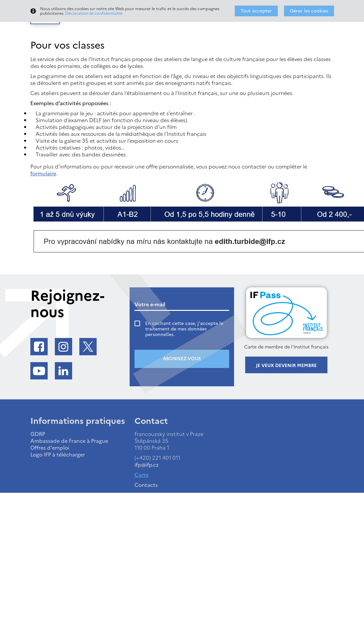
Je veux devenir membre (286, 366)
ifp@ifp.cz (147, 465)
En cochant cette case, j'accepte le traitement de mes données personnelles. (184, 329)
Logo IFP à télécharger (58, 455)
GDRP (38, 434)
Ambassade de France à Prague (69, 441)
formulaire (43, 173)
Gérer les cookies (309, 11)
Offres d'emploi (50, 448)
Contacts (146, 485)
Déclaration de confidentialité (94, 13)
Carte (142, 475)
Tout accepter (256, 11)
